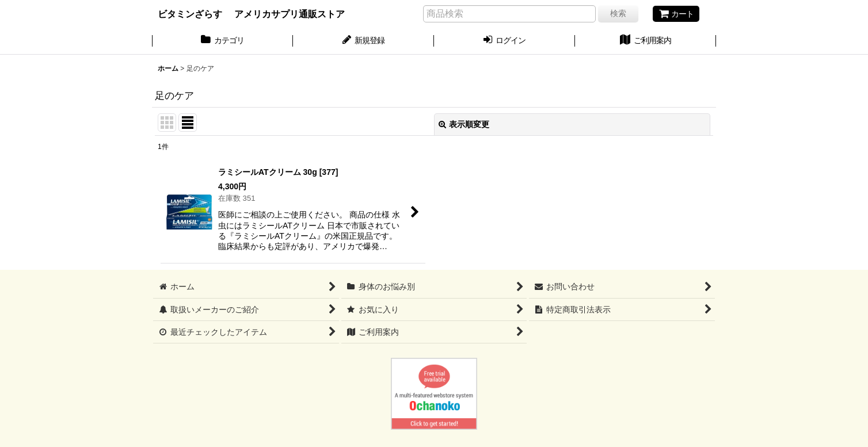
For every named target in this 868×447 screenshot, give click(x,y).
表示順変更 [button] (464, 124)
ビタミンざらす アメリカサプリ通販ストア (251, 14)
